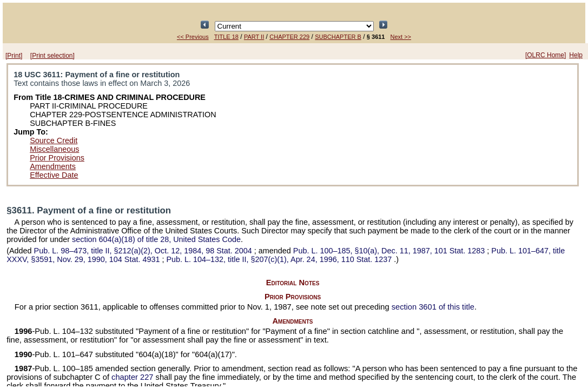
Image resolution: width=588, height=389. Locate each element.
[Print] (14, 56)
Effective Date (54, 175)
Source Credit (54, 140)
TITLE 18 (226, 37)
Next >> (401, 37)
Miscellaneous (54, 149)
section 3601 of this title (433, 307)
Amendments (53, 166)
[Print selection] (52, 56)
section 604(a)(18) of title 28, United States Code (156, 239)
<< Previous (193, 37)
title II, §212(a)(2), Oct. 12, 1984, (144, 251)
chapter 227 (132, 377)
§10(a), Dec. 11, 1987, (390, 251)
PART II (254, 37)
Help (576, 55)
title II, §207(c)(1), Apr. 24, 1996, (280, 259)
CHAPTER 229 (289, 37)
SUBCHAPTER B (338, 37)
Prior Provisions (57, 158)
